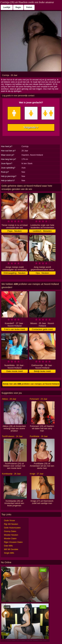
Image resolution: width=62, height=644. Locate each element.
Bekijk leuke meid (42, 371)
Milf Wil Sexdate (11, 549)
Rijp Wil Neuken (11, 524)
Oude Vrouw (9, 521)
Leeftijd (7, 7)
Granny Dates (10, 531)
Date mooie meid (15, 371)
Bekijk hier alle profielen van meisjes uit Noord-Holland (31, 384)
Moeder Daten (10, 539)
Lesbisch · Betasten (42, 231)
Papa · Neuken (15, 231)
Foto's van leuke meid (15, 329)
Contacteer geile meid (42, 329)
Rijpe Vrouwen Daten (13, 542)
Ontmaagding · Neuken (15, 273)
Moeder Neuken (11, 535)
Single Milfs (9, 553)
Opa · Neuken (42, 273)
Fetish (29, 7)
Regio (18, 7)
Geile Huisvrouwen (12, 528)
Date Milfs (8, 546)
